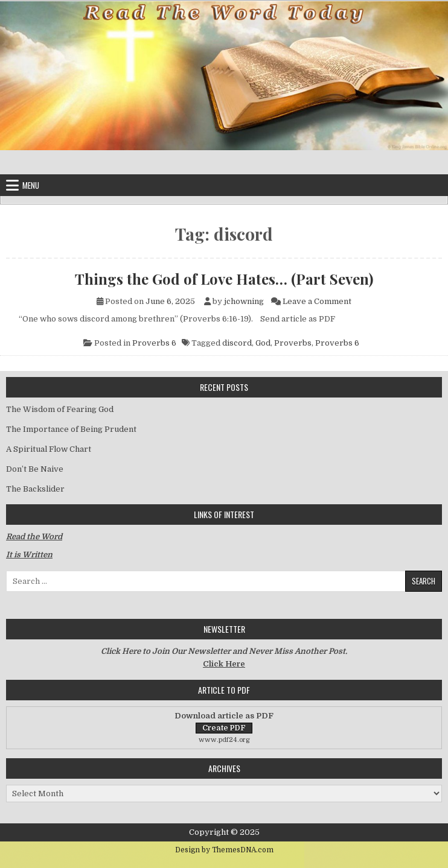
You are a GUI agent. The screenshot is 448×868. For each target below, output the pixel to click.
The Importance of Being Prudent (71, 429)
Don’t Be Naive (35, 469)
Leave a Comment (317, 301)
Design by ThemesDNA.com (224, 850)
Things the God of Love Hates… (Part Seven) (224, 279)
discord (237, 343)
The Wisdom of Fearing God (60, 409)
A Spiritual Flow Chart (49, 449)
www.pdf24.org (224, 740)
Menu (31, 185)
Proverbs (293, 343)
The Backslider (35, 489)
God (263, 343)
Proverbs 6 (154, 343)
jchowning (244, 301)
